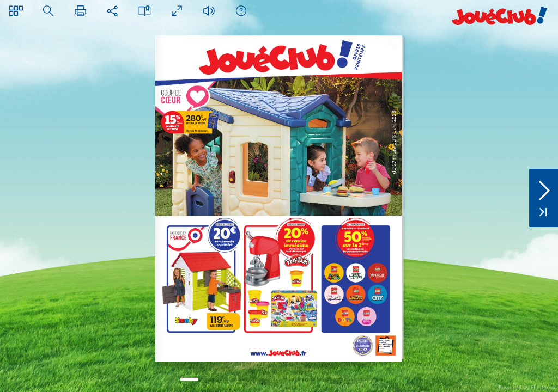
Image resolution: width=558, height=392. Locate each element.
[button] (16, 11)
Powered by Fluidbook (527, 387)
